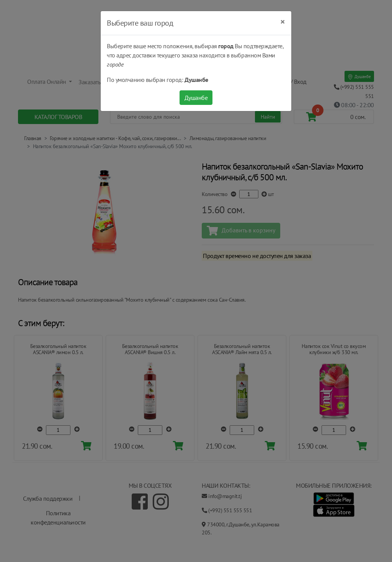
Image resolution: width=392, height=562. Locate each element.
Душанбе (196, 98)
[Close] (283, 22)
